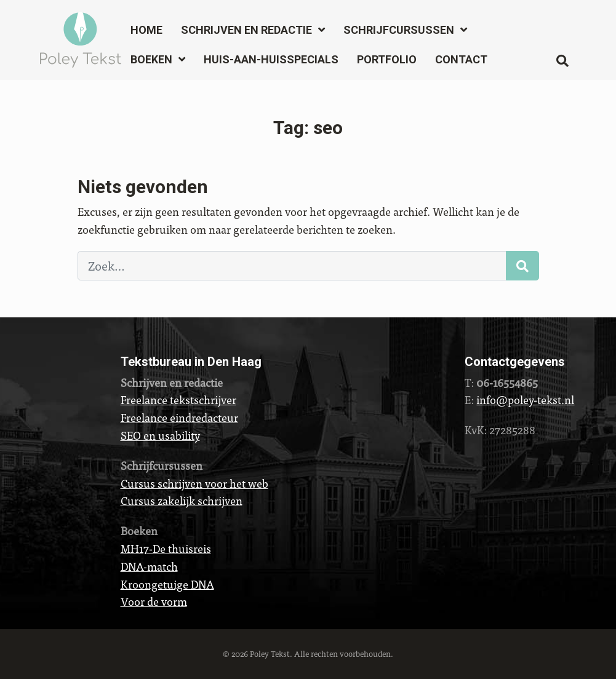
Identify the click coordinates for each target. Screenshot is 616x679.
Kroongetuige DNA (167, 584)
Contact (461, 59)
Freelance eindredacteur (179, 417)
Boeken (151, 59)
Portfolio (387, 59)
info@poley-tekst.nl (525, 399)
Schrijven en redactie (246, 30)
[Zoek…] (292, 266)
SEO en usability (160, 435)
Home (146, 30)
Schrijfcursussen (399, 30)
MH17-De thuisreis (166, 548)
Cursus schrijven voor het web (194, 483)
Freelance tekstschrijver (178, 399)
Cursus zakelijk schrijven (182, 500)
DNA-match (149, 566)
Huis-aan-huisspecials (271, 59)
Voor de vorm (154, 601)
